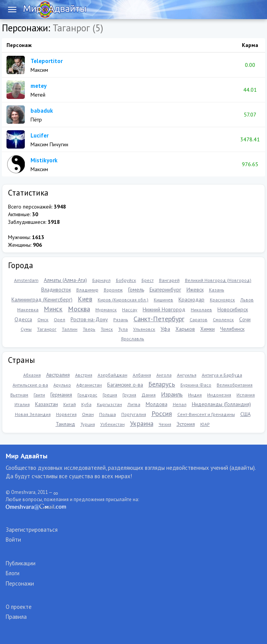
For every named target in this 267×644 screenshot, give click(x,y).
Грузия (129, 395)
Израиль (172, 394)
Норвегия (66, 414)
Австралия (58, 375)
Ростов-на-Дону (89, 319)
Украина (142, 424)
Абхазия (32, 375)
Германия (61, 395)
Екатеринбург (165, 290)
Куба (86, 404)
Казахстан (47, 404)
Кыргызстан (109, 404)
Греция (110, 395)
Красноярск (222, 300)
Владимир (87, 290)
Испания (246, 395)
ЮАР (205, 424)
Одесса (23, 319)
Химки (207, 329)
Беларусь (162, 384)
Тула (123, 329)
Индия (195, 395)
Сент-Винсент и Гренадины (206, 414)
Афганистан (89, 385)
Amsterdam (26, 280)
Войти (13, 540)
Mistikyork (44, 160)
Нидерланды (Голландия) (221, 404)
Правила (16, 617)
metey (39, 86)
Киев (85, 299)
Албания (142, 375)
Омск (43, 320)
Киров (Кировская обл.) (123, 300)
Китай (70, 404)
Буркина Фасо (196, 385)
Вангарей (169, 280)
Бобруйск (126, 280)
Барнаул (101, 280)
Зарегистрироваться (32, 530)
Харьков (185, 329)
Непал (180, 404)
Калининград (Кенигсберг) (42, 299)
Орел (60, 320)
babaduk (42, 111)
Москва (79, 309)
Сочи (245, 319)
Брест (148, 280)
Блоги (13, 573)
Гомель (136, 290)
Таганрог (47, 329)
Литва (134, 404)
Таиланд (65, 424)
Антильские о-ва (30, 385)
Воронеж (113, 290)
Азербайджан (113, 375)
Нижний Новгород (164, 309)
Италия (22, 404)
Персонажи (20, 583)
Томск (107, 329)
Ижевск (195, 290)
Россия (162, 413)
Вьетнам (19, 395)
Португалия (134, 414)
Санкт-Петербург (159, 319)
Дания (149, 395)
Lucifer (39, 135)
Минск (53, 309)
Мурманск (106, 310)
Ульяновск (144, 329)
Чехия (165, 424)
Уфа (165, 329)
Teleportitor (47, 61)
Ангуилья (187, 375)
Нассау (130, 310)
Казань (217, 290)
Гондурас (87, 395)
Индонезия (219, 395)
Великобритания (235, 385)
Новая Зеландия (33, 414)
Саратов (199, 320)
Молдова (157, 404)
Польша (108, 414)
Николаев (201, 310)
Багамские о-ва (125, 385)
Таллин (70, 329)
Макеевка (28, 310)
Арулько (62, 385)
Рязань (121, 320)
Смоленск (223, 320)
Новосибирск (233, 309)
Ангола (164, 375)
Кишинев (163, 300)
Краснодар (191, 299)
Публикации (21, 563)
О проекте (19, 607)
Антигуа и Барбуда (222, 375)
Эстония (186, 424)
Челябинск (232, 329)
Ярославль (133, 339)
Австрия (84, 375)
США (245, 414)
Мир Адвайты (27, 456)
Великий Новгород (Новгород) (218, 280)
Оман (88, 414)
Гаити (39, 395)
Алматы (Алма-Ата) (65, 280)
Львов (247, 300)
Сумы (26, 329)
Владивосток (56, 290)
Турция (88, 424)
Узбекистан (113, 424)
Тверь (89, 329)
